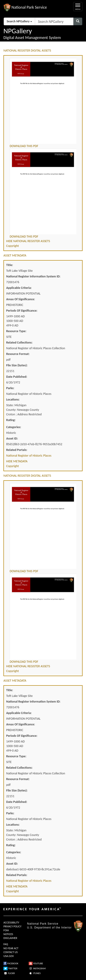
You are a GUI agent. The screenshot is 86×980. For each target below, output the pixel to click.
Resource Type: (16, 331)
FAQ (6, 944)
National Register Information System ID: (33, 276)
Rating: (11, 420)
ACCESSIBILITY (11, 923)
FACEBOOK (11, 963)
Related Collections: (19, 343)
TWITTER (10, 968)
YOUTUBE (36, 963)
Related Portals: (17, 450)
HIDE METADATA (17, 461)
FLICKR (9, 973)
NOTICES (8, 934)
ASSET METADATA (15, 255)
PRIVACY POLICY (12, 926)
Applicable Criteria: (19, 288)
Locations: (13, 399)
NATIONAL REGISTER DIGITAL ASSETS (27, 50)
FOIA (6, 930)
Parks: (10, 388)
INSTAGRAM (37, 968)
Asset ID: (12, 438)
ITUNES (35, 973)
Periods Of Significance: (22, 311)
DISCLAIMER (10, 938)
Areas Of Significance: (21, 299)
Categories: (14, 427)
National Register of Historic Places (29, 456)
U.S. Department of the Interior (49, 928)
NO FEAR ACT (11, 948)
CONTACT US (11, 952)
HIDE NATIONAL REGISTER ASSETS (28, 241)
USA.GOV (9, 956)
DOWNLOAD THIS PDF (24, 146)
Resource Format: (18, 354)
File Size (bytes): (17, 365)
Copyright (12, 246)
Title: (10, 265)
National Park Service (43, 924)
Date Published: (17, 377)
